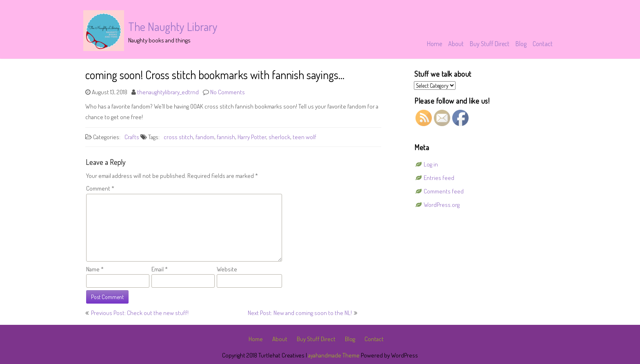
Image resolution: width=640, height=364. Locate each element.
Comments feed (444, 191)
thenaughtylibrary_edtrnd (168, 92)
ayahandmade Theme (334, 355)
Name (95, 269)
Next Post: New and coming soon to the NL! (300, 313)
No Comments (228, 92)
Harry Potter (252, 137)
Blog (521, 44)
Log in (431, 164)
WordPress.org (442, 205)
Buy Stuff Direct (490, 44)
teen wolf (304, 137)
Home (434, 44)
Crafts (132, 137)
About (456, 44)
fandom (205, 137)
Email (160, 269)
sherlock (279, 137)
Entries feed (439, 178)
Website (227, 269)
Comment (100, 188)
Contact (543, 44)
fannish (226, 137)
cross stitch (178, 137)
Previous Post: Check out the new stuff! (140, 313)
